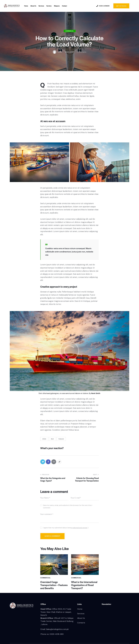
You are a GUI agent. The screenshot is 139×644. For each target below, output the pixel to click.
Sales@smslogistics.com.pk (58, 630)
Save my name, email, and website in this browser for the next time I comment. (68, 507)
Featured (61, 439)
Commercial (70, 31)
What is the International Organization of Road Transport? (84, 585)
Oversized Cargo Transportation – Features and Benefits (54, 585)
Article (44, 439)
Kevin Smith (96, 393)
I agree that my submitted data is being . (66, 528)
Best (52, 439)
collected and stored (80, 528)
